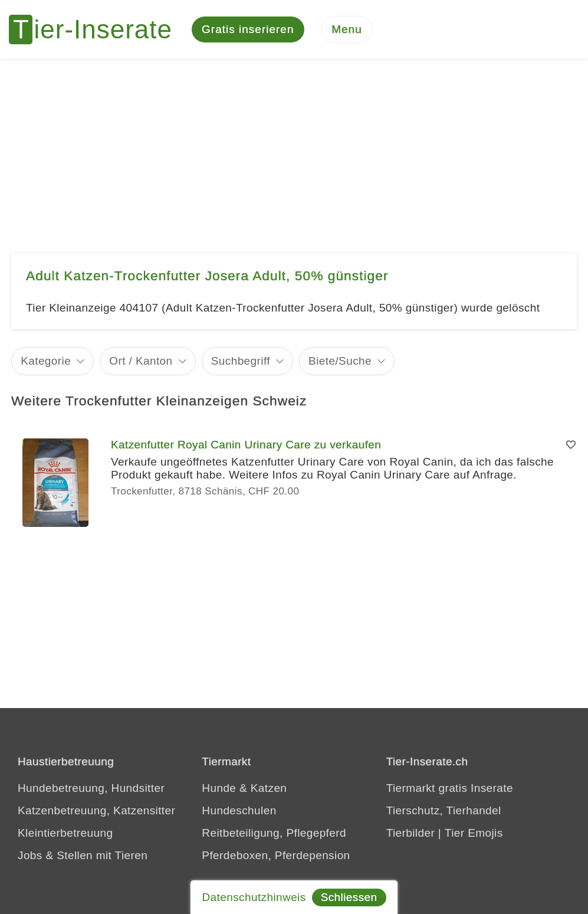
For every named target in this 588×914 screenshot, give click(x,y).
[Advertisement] (294, 148)
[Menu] (347, 30)
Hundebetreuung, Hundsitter (91, 788)
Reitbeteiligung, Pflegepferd (274, 833)
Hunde (219, 788)
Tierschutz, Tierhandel (444, 810)
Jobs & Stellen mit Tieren (83, 855)
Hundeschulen (239, 810)
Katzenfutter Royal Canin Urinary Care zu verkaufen (246, 445)
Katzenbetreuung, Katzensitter (96, 810)
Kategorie (46, 361)
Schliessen (349, 897)
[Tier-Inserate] (97, 30)
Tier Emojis (474, 833)
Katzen (269, 788)
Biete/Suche (340, 361)
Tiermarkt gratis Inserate (450, 788)
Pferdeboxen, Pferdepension (276, 855)
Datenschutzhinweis (254, 897)
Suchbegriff (241, 361)
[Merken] (571, 445)
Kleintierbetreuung (65, 833)
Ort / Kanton (141, 361)
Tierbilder (411, 833)
